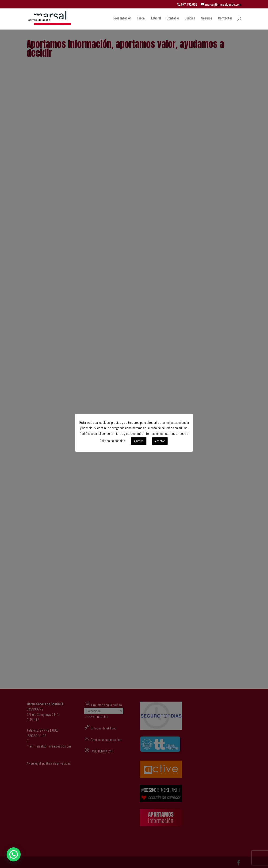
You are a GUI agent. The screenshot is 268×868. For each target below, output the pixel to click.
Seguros (207, 19)
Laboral (156, 19)
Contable (173, 19)
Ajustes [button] (139, 441)
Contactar (225, 19)
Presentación (122, 19)
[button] (14, 854)
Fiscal (141, 19)
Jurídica (190, 19)
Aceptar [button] (160, 441)
